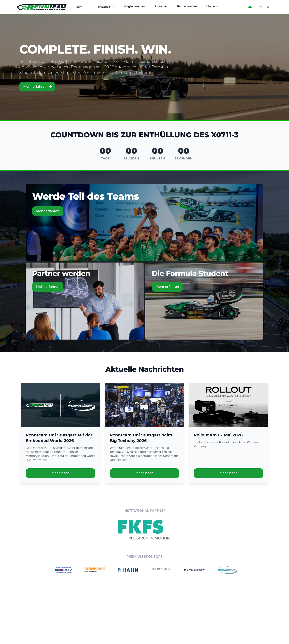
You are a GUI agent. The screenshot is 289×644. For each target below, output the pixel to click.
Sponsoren (161, 6)
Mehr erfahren (38, 87)
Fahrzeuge (106, 7)
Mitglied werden (135, 6)
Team (81, 7)
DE (250, 7)
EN (260, 7)
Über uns (212, 6)
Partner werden (187, 6)
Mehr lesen (60, 473)
